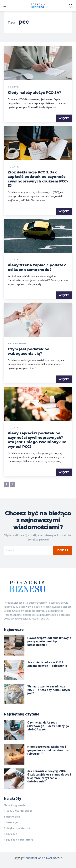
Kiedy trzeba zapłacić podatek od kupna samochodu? (37, 267)
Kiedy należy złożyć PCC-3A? (34, 93)
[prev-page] (6, 484)
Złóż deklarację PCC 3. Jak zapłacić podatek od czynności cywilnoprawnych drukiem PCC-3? (38, 179)
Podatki (14, 87)
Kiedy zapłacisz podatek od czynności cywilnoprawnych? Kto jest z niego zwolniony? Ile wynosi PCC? (37, 440)
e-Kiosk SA (50, 858)
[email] (28, 550)
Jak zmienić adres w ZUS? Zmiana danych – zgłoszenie (47, 664)
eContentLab (33, 858)
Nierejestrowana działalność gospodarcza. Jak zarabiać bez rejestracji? (49, 750)
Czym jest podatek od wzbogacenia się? (29, 351)
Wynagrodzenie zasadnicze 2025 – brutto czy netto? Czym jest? (49, 690)
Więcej (64, 118)
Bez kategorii (18, 344)
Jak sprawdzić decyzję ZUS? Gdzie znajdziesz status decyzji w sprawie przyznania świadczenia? (49, 776)
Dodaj (63, 550)
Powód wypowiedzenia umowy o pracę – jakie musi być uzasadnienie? (49, 641)
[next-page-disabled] (12, 484)
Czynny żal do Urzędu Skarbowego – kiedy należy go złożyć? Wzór (48, 726)
